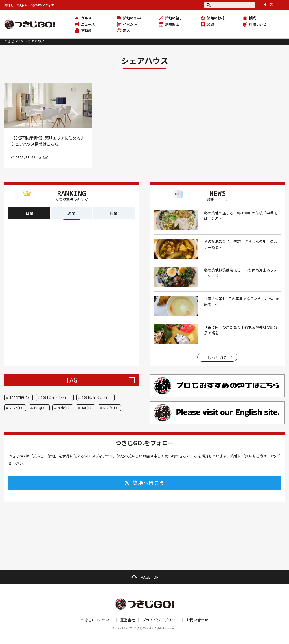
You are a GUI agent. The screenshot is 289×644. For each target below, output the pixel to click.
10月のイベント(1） (56, 397)
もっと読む (217, 357)
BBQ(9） (41, 408)
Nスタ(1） (111, 408)
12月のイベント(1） (97, 397)
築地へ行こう (144, 483)
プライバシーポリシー (161, 620)
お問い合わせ (197, 620)
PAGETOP (144, 577)
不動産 (44, 158)
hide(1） (64, 408)
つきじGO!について (97, 620)
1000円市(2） (20, 397)
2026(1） (17, 408)
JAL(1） (87, 408)
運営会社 (128, 620)
